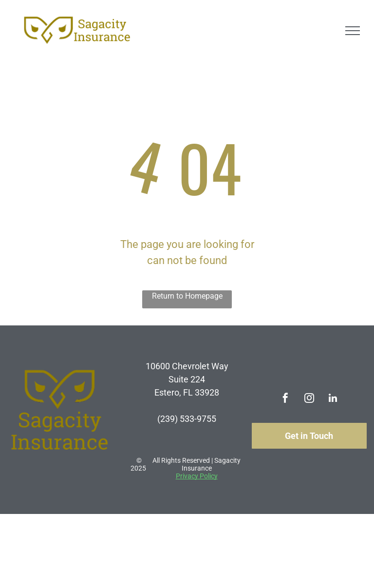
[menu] (353, 31)
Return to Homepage (187, 296)
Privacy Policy (197, 476)
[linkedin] (333, 399)
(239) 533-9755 (187, 419)
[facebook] (285, 399)
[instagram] (309, 399)
